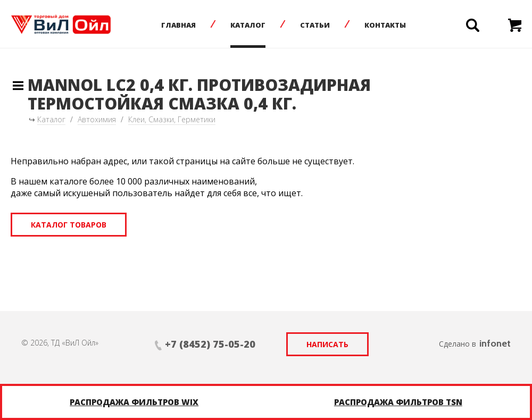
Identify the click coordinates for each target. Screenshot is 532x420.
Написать (327, 344)
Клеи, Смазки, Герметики (172, 119)
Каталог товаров (69, 225)
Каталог (248, 25)
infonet (495, 343)
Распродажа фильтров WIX (134, 402)
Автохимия (97, 119)
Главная (178, 25)
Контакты (385, 25)
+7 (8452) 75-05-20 (210, 344)
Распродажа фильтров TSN (398, 402)
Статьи (315, 25)
